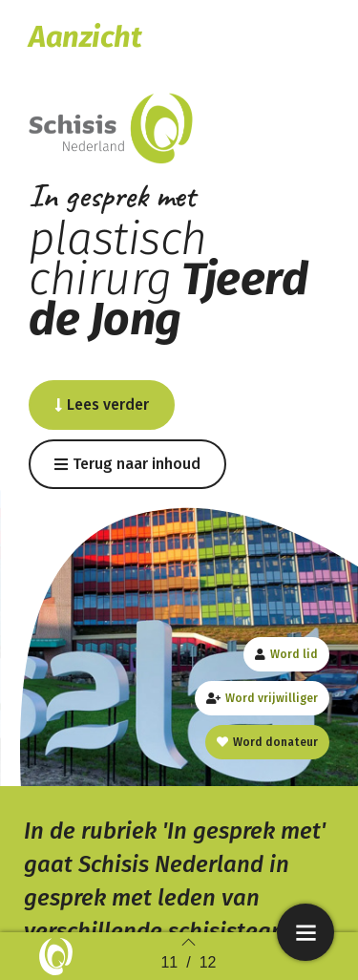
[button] (102, 405)
